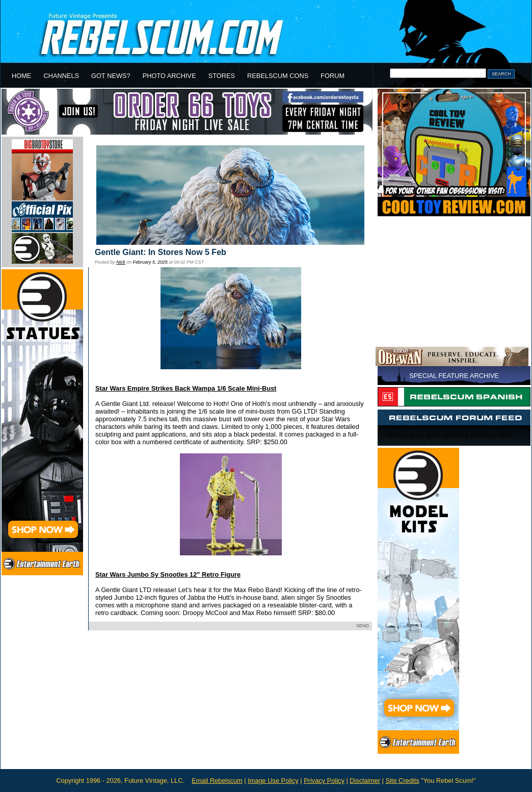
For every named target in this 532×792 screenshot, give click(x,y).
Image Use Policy (273, 781)
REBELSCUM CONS (278, 76)
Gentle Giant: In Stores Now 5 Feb (161, 252)
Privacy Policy (324, 781)
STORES (222, 76)
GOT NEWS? (111, 76)
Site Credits (402, 781)
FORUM (332, 76)
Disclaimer (365, 781)
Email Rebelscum (217, 781)
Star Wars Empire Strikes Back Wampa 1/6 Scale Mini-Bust (186, 388)
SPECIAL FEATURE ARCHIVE (454, 376)
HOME (21, 76)
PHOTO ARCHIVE (169, 76)
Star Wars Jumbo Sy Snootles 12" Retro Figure (168, 574)
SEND (363, 626)
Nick (121, 262)
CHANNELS (61, 76)
